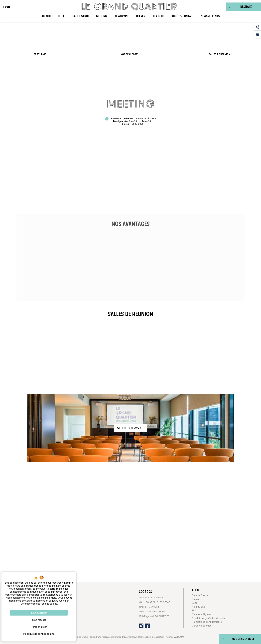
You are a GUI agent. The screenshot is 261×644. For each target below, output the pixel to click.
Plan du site (198, 607)
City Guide (158, 16)
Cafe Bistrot (81, 16)
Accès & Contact (183, 16)
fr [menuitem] (5, 7)
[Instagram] (141, 626)
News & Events (210, 16)
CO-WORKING (121, 16)
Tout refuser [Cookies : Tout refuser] (39, 620)
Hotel (62, 16)
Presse (196, 599)
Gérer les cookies (202, 626)
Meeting (102, 16)
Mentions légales (201, 614)
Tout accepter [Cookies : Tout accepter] (39, 613)
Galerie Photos (200, 595)
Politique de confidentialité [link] (39, 634)
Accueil (46, 16)
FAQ (194, 611)
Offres (140, 16)
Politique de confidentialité (207, 622)
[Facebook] (147, 626)
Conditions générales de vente (209, 618)
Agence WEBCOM (175, 637)
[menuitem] (40, 54)
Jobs (195, 603)
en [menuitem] (8, 7)
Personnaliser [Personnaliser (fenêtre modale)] (39, 627)
